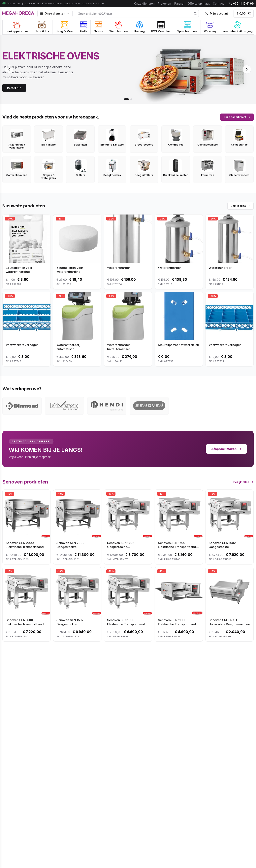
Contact (218, 3)
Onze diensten (144, 3)
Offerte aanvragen (43, 788)
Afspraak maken (226, 449)
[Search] (195, 14)
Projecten (164, 3)
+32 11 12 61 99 (241, 3)
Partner (179, 3)
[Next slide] (247, 69)
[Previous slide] (9, 69)
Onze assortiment (237, 117)
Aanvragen (213, 788)
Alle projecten (242, 660)
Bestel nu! (14, 88)
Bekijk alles (240, 206)
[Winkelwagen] (244, 14)
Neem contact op (128, 788)
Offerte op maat (199, 3)
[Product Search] (137, 14)
